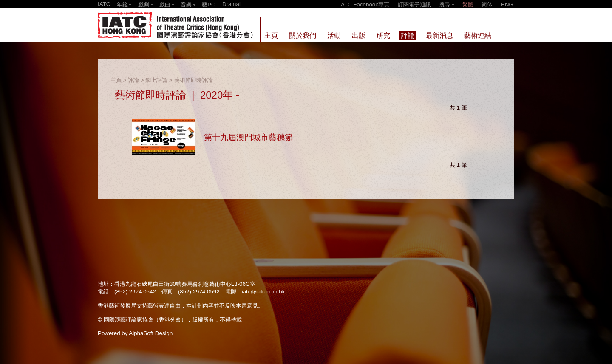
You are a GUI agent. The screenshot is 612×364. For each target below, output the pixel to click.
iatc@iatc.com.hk (263, 292)
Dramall (232, 4)
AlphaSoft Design (151, 333)
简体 (487, 4)
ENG (507, 4)
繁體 (468, 4)
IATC (104, 4)
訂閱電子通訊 (414, 4)
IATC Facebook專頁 (364, 4)
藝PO (209, 4)
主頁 (116, 80)
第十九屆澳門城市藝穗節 (248, 137)
